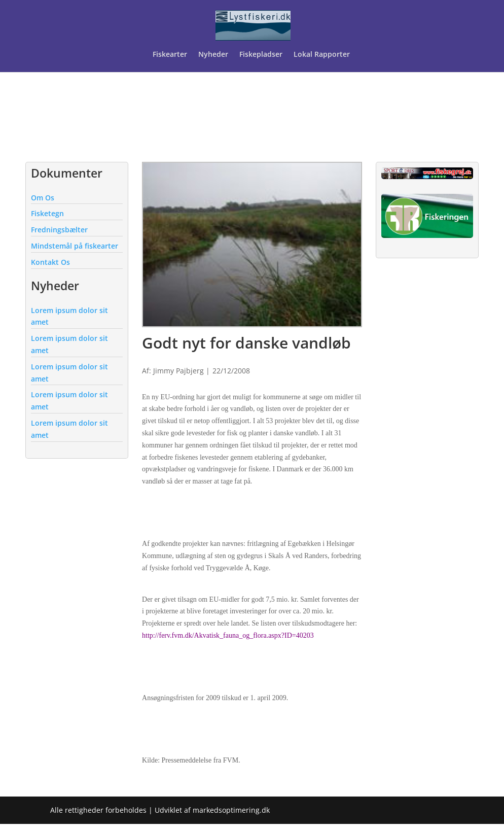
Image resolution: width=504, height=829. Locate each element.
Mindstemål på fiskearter (75, 246)
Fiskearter (170, 55)
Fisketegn (47, 213)
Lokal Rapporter (323, 55)
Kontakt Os (50, 262)
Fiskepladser (261, 55)
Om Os (43, 198)
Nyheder (213, 55)
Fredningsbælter (59, 230)
